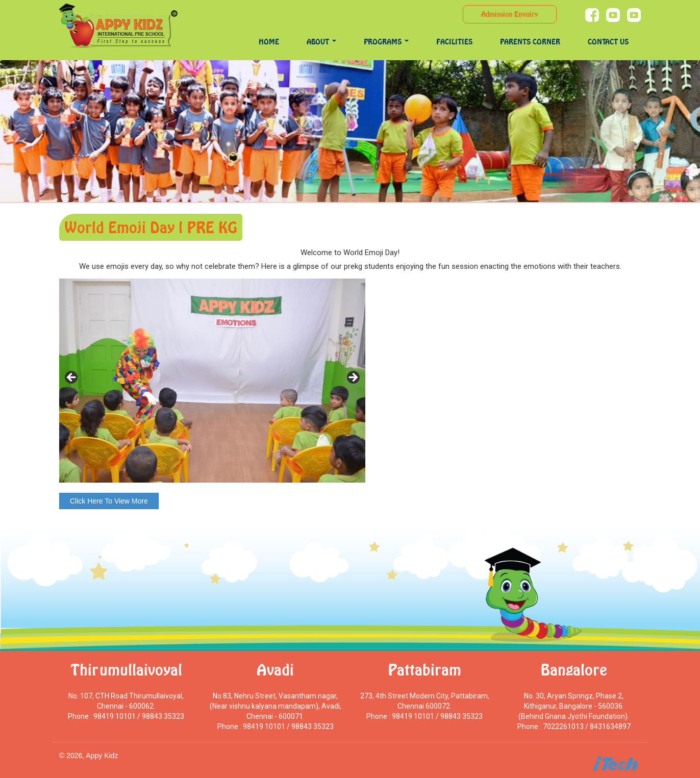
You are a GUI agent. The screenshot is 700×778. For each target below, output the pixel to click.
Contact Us (608, 42)
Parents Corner (530, 42)
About (321, 42)
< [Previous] (72, 378)
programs (386, 42)
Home (269, 42)
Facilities (454, 42)
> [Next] (353, 378)
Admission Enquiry (510, 14)
